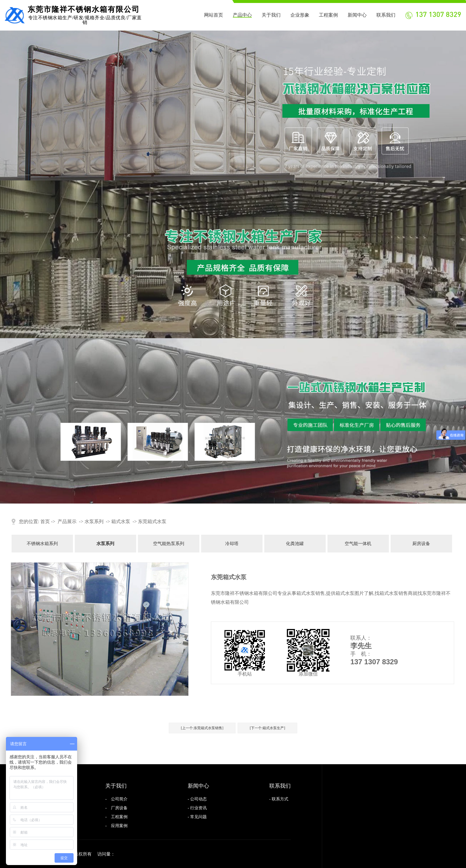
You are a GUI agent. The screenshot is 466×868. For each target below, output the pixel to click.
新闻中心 (357, 15)
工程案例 (328, 15)
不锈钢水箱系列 (42, 544)
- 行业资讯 (197, 808)
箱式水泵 (121, 521)
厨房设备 (421, 544)
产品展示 (67, 521)
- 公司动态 (197, 799)
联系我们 (386, 15)
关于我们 (271, 15)
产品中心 (242, 15)
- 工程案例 (116, 817)
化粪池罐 (295, 544)
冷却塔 (232, 544)
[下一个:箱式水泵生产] (267, 728)
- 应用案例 (116, 826)
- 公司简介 (116, 799)
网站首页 (214, 15)
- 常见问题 (197, 817)
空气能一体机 (358, 544)
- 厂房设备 (116, 808)
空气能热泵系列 (169, 544)
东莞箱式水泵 (152, 521)
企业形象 (300, 15)
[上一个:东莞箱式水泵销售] (202, 728)
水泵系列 (94, 521)
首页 (45, 521)
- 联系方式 (279, 799)
